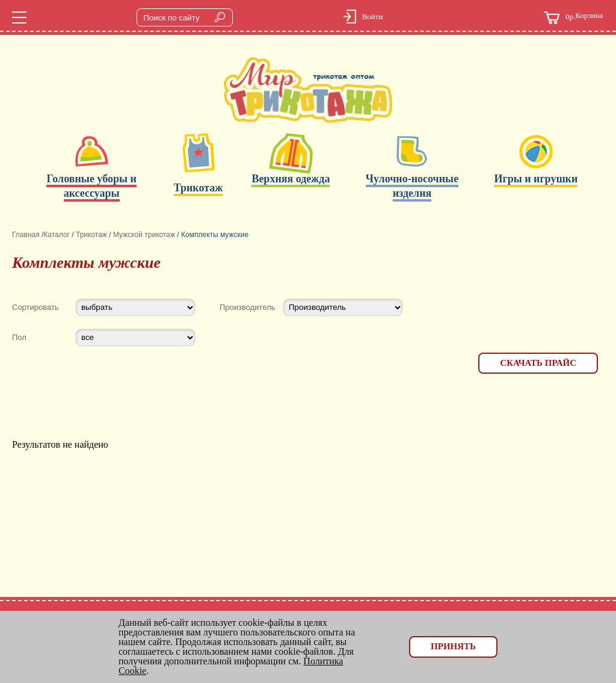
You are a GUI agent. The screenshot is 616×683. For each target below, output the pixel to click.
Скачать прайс (538, 363)
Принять (453, 646)
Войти (373, 17)
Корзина (573, 18)
